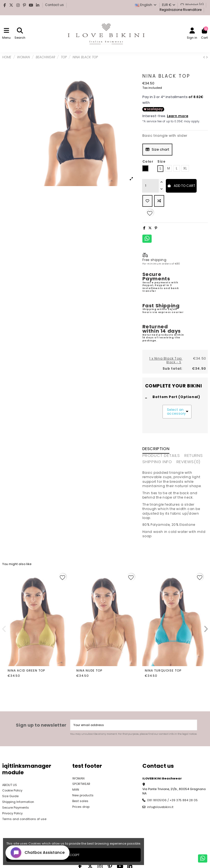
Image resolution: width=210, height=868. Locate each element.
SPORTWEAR (81, 784)
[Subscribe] (192, 725)
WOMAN (78, 778)
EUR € (169, 5)
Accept (73, 855)
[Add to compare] (159, 201)
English (146, 5)
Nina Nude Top (89, 670)
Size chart (157, 149)
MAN (76, 790)
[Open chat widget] (37, 853)
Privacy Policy (12, 813)
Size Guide (10, 796)
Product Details (161, 456)
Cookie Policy (12, 790)
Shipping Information (18, 802)
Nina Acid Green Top (26, 670)
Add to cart (181, 186)
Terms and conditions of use (24, 819)
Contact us (55, 5)
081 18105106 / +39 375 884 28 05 (172, 800)
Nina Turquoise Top (163, 670)
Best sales (80, 801)
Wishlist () (192, 5)
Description (156, 449)
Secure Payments (16, 808)
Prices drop (81, 807)
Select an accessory (176, 412)
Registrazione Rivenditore (180, 10)
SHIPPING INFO (157, 462)
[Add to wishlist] (147, 201)
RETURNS (193, 456)
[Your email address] (129, 725)
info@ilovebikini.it (160, 807)
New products (83, 795)
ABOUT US (10, 785)
